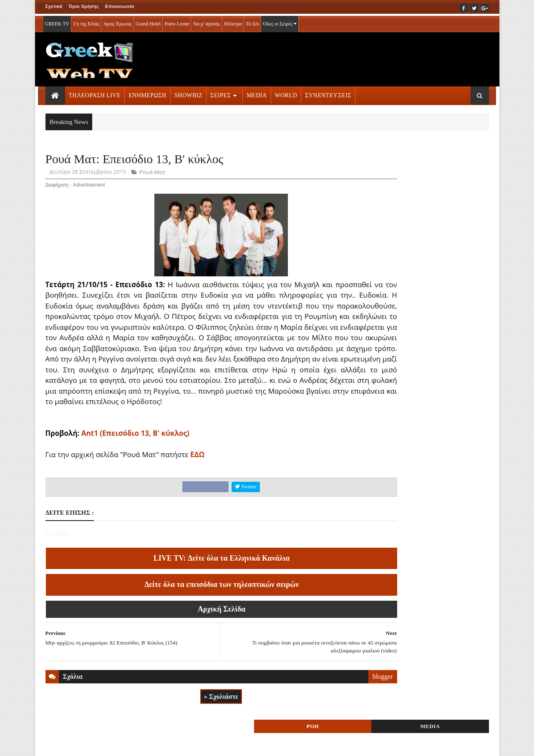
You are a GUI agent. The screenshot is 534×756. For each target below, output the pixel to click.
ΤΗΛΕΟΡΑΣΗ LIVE (95, 93)
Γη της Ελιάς (86, 22)
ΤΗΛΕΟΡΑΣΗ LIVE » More (415, 521)
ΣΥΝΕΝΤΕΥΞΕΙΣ (328, 93)
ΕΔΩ (197, 477)
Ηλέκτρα (233, 22)
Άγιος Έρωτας (118, 22)
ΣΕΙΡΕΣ (220, 93)
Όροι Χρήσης (84, 6)
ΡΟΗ (395, 162)
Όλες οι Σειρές (280, 22)
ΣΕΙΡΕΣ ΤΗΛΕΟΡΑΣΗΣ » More (421, 576)
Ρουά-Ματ (152, 174)
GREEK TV (57, 22)
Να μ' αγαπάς (207, 22)
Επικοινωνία (120, 6)
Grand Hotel (148, 22)
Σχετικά (54, 6)
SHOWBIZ (188, 93)
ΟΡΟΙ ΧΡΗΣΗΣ (85, 744)
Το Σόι (252, 22)
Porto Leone (177, 22)
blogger (335, 699)
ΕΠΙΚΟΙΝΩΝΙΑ (123, 744)
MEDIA (257, 93)
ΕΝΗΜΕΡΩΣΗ (147, 93)
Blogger (308, 744)
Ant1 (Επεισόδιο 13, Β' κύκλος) (135, 456)
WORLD (286, 93)
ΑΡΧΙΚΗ (55, 744)
